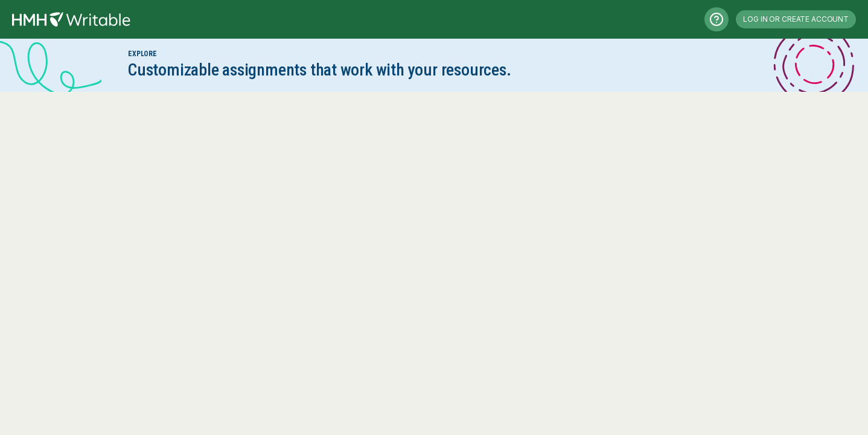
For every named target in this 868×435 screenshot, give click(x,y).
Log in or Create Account (796, 19)
